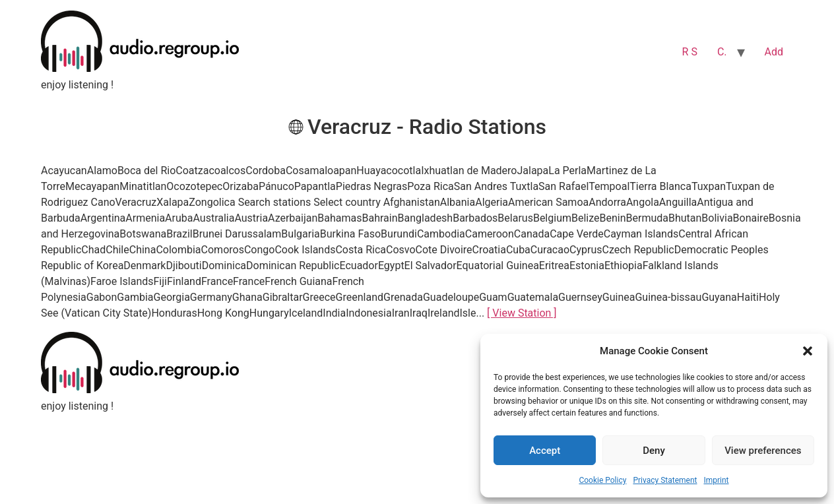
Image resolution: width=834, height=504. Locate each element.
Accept (545, 451)
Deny (654, 451)
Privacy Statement (665, 480)
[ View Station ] (522, 313)
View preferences (763, 451)
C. (722, 52)
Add (774, 52)
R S (690, 52)
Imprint (716, 480)
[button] (808, 351)
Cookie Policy (602, 480)
